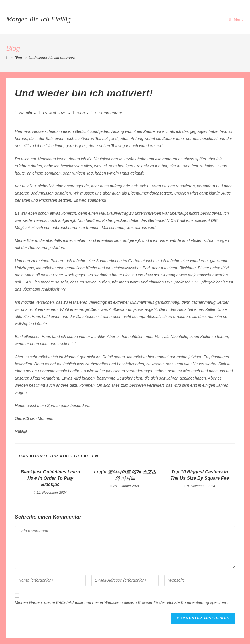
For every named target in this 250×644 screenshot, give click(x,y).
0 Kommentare (108, 113)
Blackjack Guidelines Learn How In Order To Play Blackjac (50, 478)
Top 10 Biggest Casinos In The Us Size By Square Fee (200, 475)
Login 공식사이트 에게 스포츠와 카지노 (125, 475)
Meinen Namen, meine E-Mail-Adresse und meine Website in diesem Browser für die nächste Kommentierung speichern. (122, 602)
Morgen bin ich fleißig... (41, 19)
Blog (81, 113)
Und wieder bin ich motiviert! (52, 58)
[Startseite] (7, 58)
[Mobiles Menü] (237, 19)
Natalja (26, 113)
